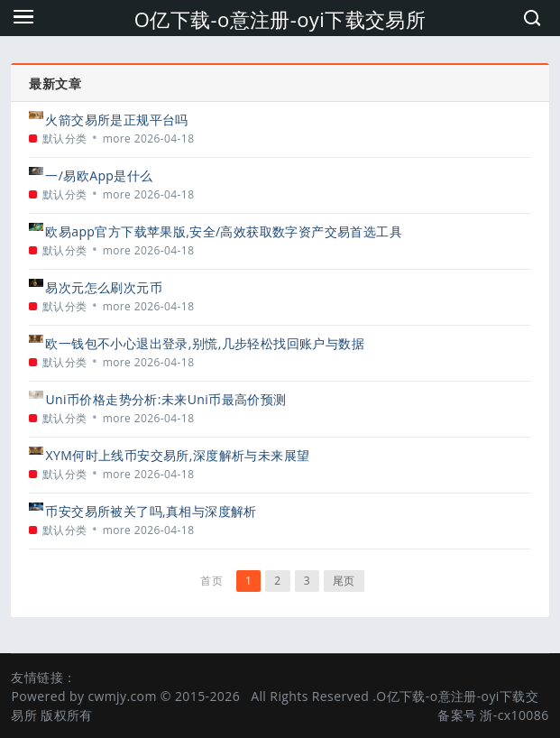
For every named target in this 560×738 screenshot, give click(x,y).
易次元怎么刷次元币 (104, 287)
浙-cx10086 (514, 715)
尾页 (344, 581)
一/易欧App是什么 (99, 175)
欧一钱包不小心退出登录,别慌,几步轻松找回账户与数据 (205, 343)
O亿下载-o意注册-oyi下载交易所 (280, 19)
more (117, 138)
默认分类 (65, 138)
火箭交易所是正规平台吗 (116, 120)
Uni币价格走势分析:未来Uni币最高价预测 (165, 399)
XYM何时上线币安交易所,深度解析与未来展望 (177, 455)
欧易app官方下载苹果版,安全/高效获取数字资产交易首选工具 (224, 231)
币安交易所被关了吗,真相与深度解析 (151, 511)
